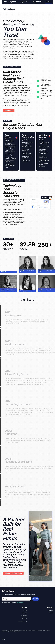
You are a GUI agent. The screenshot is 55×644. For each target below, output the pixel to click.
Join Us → (48, 2)
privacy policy (21, 602)
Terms (3, 639)
